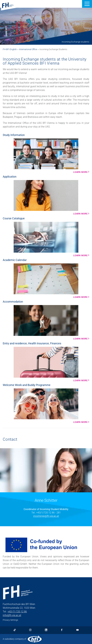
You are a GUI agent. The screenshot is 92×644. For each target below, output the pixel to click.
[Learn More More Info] (46, 281)
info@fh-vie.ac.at (12, 615)
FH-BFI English (10, 49)
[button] (87, 4)
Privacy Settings (10, 620)
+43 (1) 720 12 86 (17, 612)
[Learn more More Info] (46, 156)
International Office (28, 49)
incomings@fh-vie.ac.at (46, 516)
